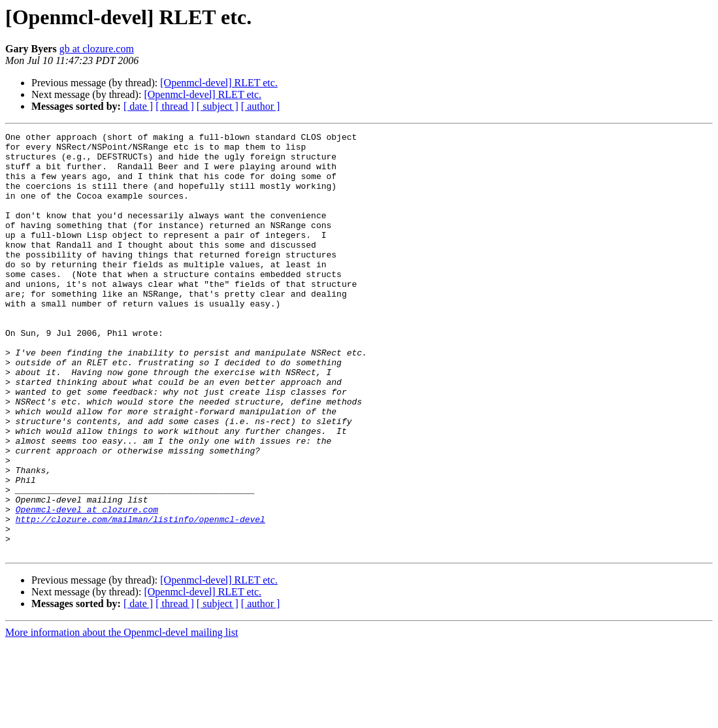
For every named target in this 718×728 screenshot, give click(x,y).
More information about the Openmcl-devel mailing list (122, 717)
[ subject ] (218, 106)
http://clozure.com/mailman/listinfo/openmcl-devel (140, 597)
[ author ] (261, 106)
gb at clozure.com (97, 49)
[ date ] (138, 106)
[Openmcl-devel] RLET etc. (219, 83)
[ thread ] (175, 106)
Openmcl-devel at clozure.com (87, 586)
